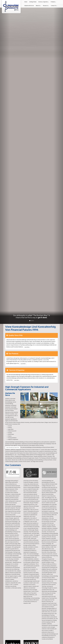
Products (53, 2)
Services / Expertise (44, 2)
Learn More (27, 347)
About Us (38, 6)
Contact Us (54, 6)
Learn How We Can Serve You (13, 448)
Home (26, 2)
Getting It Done (33, 2)
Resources (46, 6)
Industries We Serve (29, 6)
